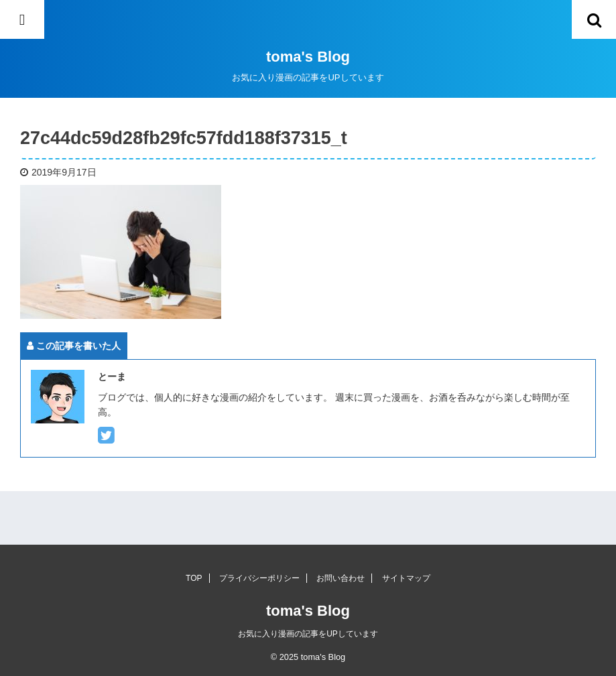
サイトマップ (406, 578)
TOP (194, 578)
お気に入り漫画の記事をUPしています (308, 634)
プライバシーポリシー (259, 578)
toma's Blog (308, 57)
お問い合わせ (341, 578)
